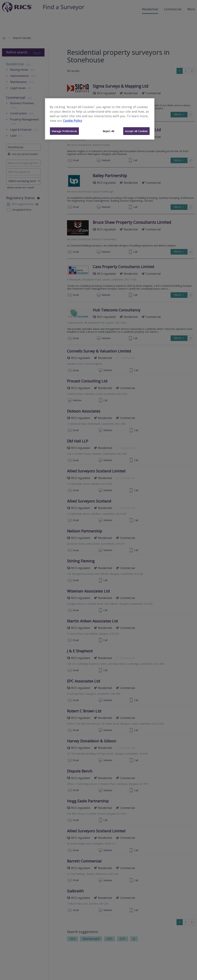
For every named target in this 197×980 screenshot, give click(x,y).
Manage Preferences (64, 131)
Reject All (108, 131)
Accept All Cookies (136, 131)
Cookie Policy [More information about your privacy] (73, 121)
